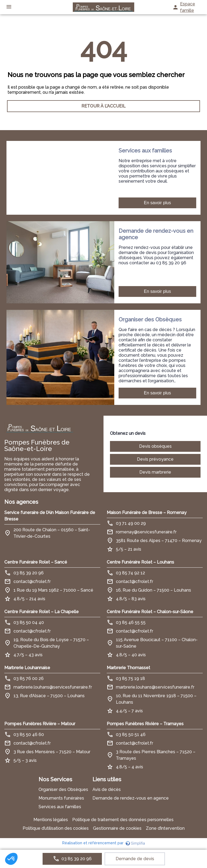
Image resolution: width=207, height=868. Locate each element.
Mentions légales (51, 820)
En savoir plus (158, 203)
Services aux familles (60, 807)
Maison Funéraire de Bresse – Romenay (147, 513)
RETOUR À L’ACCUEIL (103, 106)
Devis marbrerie (155, 472)
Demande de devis (135, 859)
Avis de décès (107, 789)
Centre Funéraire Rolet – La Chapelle (42, 612)
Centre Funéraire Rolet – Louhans (140, 562)
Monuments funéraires (61, 798)
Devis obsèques (155, 446)
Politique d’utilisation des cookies (56, 828)
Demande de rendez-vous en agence (131, 798)
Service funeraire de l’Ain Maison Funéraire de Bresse (50, 516)
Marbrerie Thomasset (128, 668)
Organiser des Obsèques (63, 789)
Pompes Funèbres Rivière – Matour (40, 724)
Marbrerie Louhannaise (27, 668)
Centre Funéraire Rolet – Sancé (36, 562)
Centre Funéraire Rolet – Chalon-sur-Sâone (150, 612)
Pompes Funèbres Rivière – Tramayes (145, 724)
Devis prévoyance (155, 459)
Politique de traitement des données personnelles (123, 820)
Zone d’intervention (165, 828)
